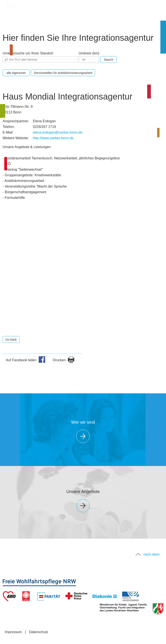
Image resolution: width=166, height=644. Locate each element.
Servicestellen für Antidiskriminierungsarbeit (63, 73)
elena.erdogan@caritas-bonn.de (58, 132)
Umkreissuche (130, 6)
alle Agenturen (16, 73)
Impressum (13, 632)
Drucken (64, 360)
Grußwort (154, 6)
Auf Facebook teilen (26, 360)
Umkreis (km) (89, 53)
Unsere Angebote (99, 6)
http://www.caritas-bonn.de (53, 138)
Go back (11, 340)
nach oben (151, 554)
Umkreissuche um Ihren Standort (28, 53)
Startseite (14, 6)
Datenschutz (39, 632)
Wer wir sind (70, 6)
